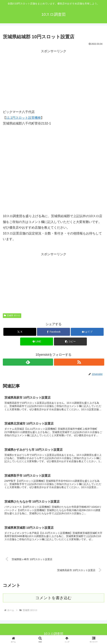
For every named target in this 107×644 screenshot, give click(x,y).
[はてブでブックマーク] (87, 332)
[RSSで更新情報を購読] (79, 362)
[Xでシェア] (20, 332)
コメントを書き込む (53, 598)
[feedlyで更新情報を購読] (28, 362)
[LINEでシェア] (37, 342)
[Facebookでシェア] (53, 332)
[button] (70, 342)
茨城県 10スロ (12, 315)
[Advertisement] (53, 79)
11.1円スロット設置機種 (23, 118)
